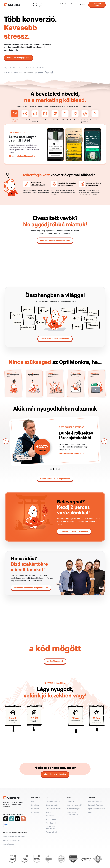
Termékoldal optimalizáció (85, 116)
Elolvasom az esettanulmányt (70, 456)
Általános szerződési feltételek (14, 837)
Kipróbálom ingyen (97, 5)
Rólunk (73, 4)
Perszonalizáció (95, 115)
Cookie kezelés (9, 844)
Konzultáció (35, 805)
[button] (51, 469)
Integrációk (35, 809)
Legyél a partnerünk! (74, 805)
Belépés (83, 5)
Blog (90, 812)
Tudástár (63, 4)
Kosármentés (55, 115)
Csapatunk (71, 802)
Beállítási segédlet (95, 802)
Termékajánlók (75, 115)
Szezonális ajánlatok (35, 116)
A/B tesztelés (65, 115)
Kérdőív (45, 115)
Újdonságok (35, 812)
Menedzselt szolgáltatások (72, 813)
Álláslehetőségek (73, 809)
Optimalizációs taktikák (97, 809)
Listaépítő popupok (15, 116)
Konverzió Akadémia (96, 805)
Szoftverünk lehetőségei (38, 5)
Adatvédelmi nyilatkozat (11, 840)
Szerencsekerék (25, 115)
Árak (56, 4)
